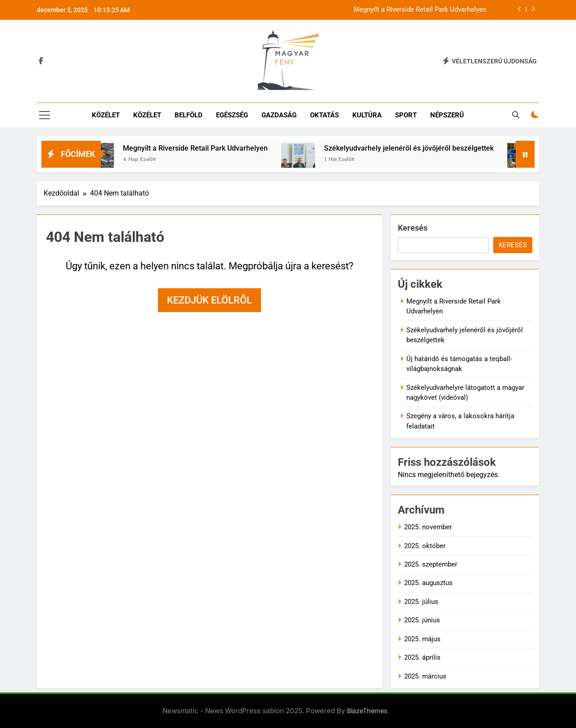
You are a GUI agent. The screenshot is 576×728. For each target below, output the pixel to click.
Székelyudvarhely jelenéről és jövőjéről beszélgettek (416, 148)
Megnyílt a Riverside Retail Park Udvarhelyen (420, 10)
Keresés (413, 228)
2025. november (428, 527)
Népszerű (447, 115)
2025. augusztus (428, 583)
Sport (406, 115)
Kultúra (367, 115)
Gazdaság (279, 115)
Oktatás (324, 115)
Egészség (232, 115)
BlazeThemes (367, 711)
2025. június (422, 620)
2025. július (421, 602)
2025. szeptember (431, 564)
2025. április (422, 657)
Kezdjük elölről (209, 300)
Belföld (189, 115)
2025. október (425, 546)
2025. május (422, 639)
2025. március (425, 676)
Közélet (106, 115)
